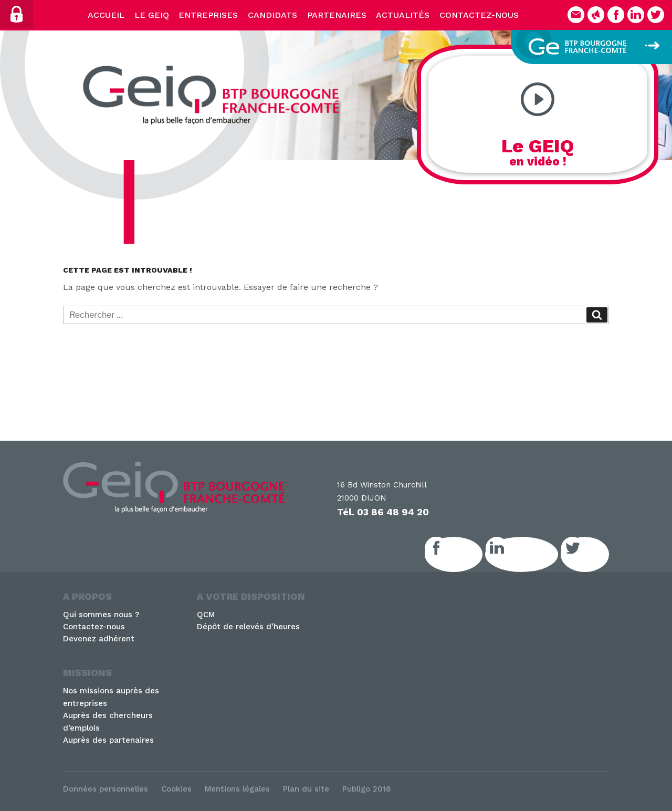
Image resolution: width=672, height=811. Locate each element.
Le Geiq (152, 15)
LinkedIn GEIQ (533, 554)
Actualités (403, 15)
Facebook (465, 554)
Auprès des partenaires (108, 740)
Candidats (272, 15)
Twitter (596, 554)
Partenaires (337, 15)
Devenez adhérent (99, 639)
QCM (206, 615)
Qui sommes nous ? (101, 615)
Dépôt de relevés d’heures (248, 627)
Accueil (106, 15)
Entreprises (208, 15)
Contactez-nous (479, 15)
